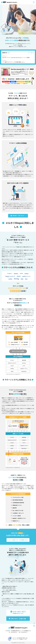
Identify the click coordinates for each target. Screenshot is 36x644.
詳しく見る (30, 53)
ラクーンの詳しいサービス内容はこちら (18, 540)
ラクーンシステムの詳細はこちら (17, 267)
